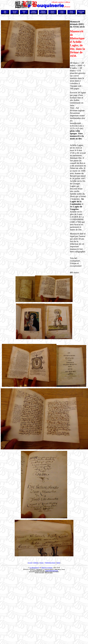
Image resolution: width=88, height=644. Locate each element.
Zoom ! (42, 563)
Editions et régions (47, 568)
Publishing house (50, 563)
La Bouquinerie (34, 568)
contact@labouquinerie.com (52, 571)
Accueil (30, 563)
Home (58, 563)
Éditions (36, 563)
